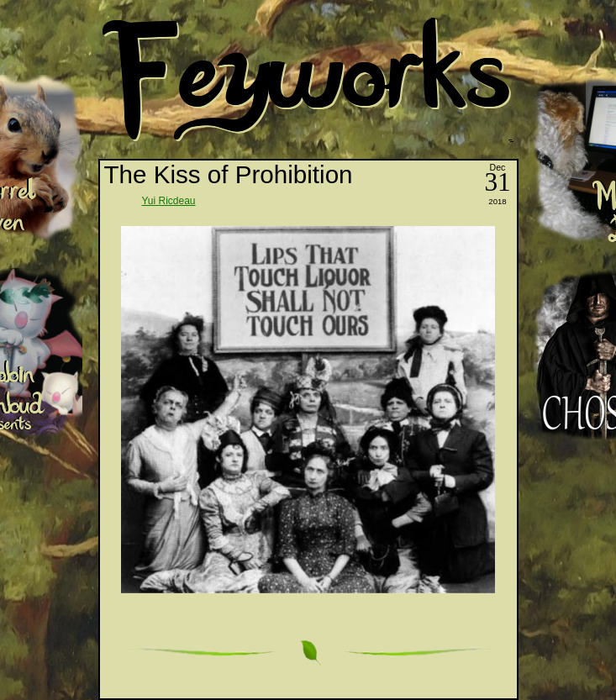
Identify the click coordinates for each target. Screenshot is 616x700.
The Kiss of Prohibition (229, 174)
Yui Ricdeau (169, 201)
